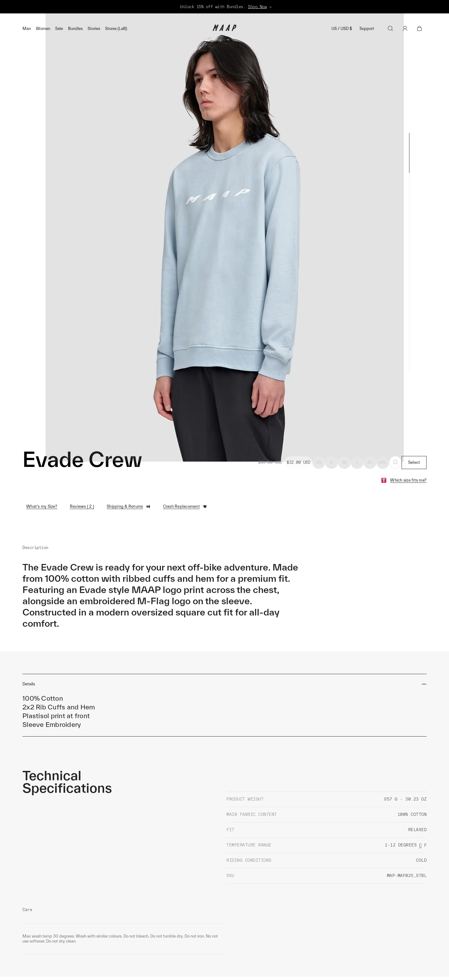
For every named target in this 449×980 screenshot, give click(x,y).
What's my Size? (42, 476)
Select (414, 432)
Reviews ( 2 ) (82, 476)
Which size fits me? (408, 450)
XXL (383, 432)
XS (319, 432)
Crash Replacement (185, 477)
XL (370, 432)
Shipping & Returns (129, 477)
